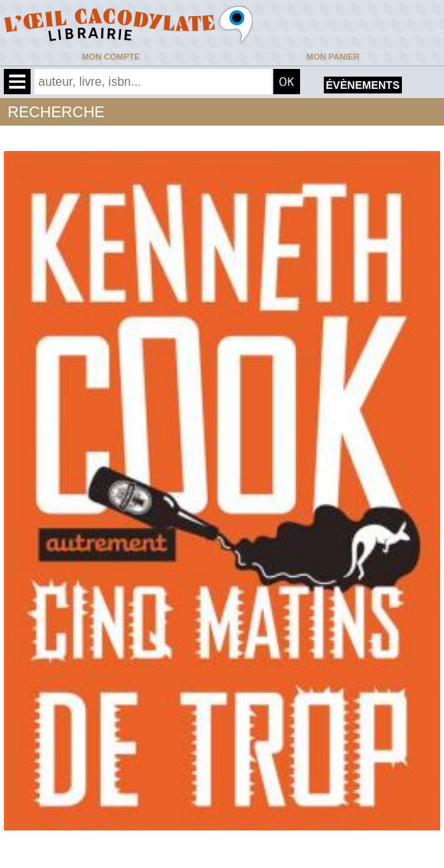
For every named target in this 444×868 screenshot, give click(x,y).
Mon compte (111, 57)
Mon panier (333, 57)
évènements (363, 85)
